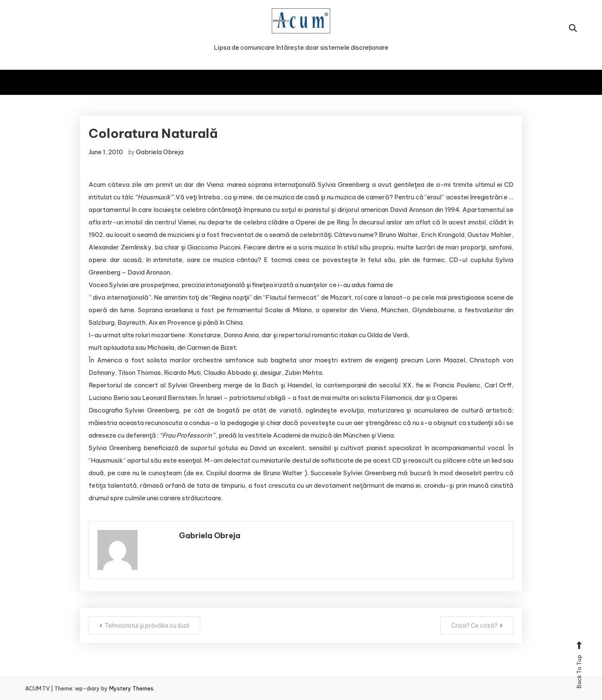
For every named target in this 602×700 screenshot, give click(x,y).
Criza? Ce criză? (474, 626)
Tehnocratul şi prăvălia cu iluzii (147, 626)
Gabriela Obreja (160, 152)
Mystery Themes (131, 688)
